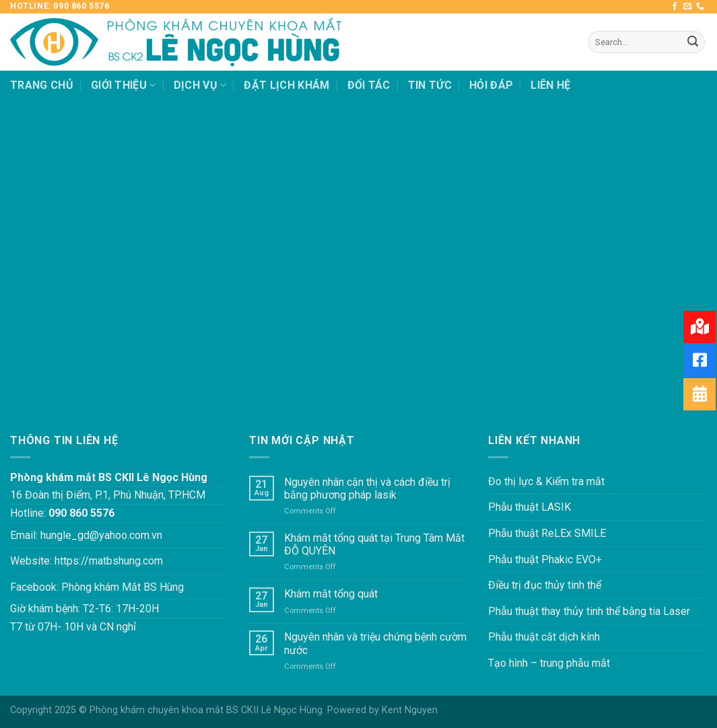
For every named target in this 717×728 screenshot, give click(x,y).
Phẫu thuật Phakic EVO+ (545, 559)
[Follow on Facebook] (675, 7)
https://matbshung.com (109, 561)
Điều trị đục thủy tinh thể (545, 585)
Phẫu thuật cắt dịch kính (544, 637)
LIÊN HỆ (550, 85)
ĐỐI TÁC (369, 85)
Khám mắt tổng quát (331, 594)
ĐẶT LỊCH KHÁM (286, 85)
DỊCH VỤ (200, 85)
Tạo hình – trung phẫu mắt (549, 663)
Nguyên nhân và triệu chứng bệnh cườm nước (375, 643)
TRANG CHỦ (42, 85)
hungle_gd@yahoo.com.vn (101, 535)
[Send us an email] (687, 7)
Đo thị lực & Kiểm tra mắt (546, 481)
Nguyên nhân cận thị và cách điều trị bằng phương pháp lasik (367, 488)
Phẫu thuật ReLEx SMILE (547, 533)
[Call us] (700, 7)
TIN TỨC (430, 85)
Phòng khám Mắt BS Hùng (123, 587)
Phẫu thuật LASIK (530, 507)
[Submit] (693, 42)
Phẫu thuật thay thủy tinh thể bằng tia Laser (589, 611)
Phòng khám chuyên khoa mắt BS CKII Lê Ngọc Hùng (206, 710)
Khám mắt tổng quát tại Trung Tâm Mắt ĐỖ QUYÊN (374, 544)
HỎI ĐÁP (491, 85)
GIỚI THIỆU (124, 85)
